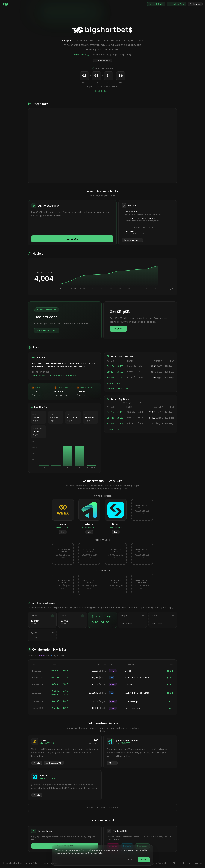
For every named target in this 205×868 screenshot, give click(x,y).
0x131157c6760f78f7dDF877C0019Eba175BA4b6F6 (54, 375)
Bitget (128, 671)
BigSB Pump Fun (122, 55)
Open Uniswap (132, 240)
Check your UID (54, 763)
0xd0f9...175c (115, 378)
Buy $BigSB (156, 4)
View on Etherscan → (117, 388)
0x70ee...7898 (115, 412)
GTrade (128, 684)
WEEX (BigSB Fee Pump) (137, 678)
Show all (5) (113, 429)
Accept (144, 860)
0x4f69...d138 (115, 418)
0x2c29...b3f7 (60, 708)
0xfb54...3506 (115, 366)
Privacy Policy (97, 853)
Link (170, 701)
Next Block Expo (133, 708)
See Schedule (102, 91)
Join (170, 671)
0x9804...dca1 (60, 695)
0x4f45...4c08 (60, 701)
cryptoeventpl (131, 701)
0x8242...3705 (60, 691)
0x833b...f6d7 (115, 424)
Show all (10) (114, 383)
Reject (131, 860)
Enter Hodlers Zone (47, 331)
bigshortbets (101, 55)
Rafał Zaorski (81, 55)
